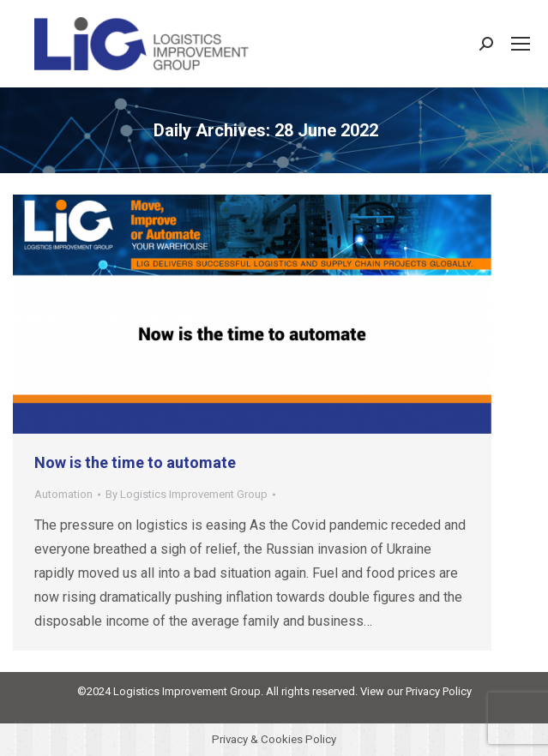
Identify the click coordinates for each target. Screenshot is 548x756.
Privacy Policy (439, 691)
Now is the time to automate (135, 462)
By (187, 494)
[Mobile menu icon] (521, 44)
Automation (63, 494)
